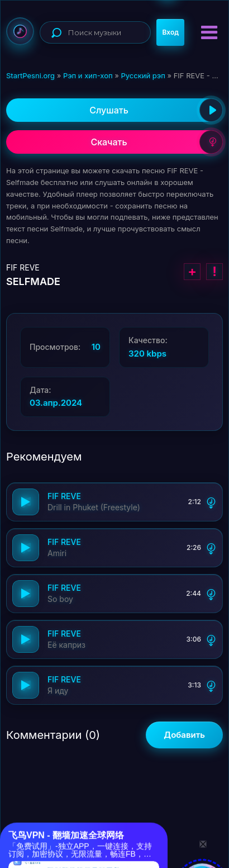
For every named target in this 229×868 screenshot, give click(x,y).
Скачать (157, 142)
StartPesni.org (30, 75)
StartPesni (20, 31)
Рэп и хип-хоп (88, 75)
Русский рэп (143, 75)
